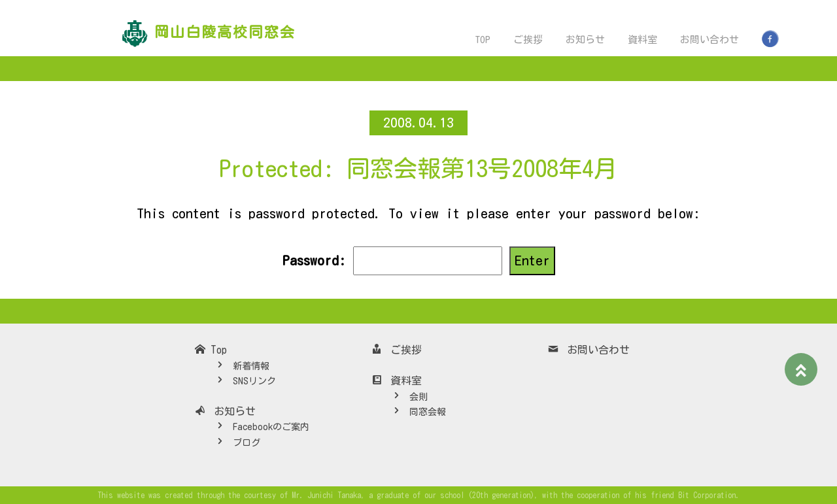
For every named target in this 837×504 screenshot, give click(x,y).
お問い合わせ (709, 40)
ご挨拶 (528, 40)
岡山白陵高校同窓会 (225, 32)
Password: (392, 261)
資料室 (642, 40)
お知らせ (585, 40)
